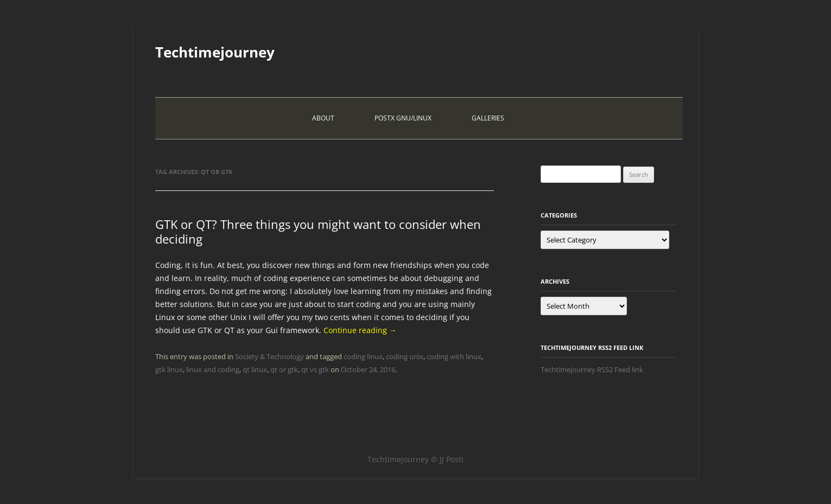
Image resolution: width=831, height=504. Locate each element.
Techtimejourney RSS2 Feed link (592, 369)
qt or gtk (284, 369)
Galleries (488, 118)
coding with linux (454, 356)
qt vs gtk (315, 369)
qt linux (255, 369)
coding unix (405, 356)
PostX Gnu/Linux (403, 118)
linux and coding (213, 369)
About (323, 118)
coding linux (363, 356)
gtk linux (169, 369)
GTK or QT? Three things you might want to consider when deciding (318, 231)
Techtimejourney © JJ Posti (415, 459)
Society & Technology (269, 356)
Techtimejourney (215, 52)
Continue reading (360, 330)
